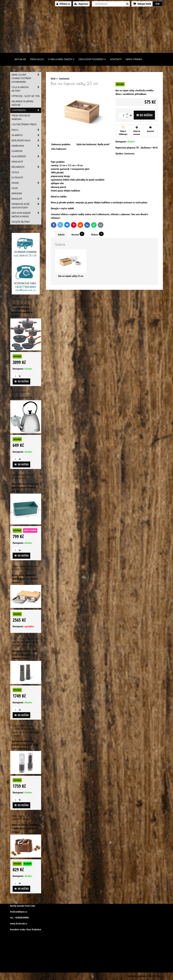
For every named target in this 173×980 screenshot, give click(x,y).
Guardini (17, 151)
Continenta (26, 110)
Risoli (26, 130)
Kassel (26, 183)
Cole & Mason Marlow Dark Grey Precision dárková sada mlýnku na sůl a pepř (25, 642)
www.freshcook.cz (19, 924)
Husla (15, 172)
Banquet (26, 199)
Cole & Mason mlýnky (26, 89)
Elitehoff (17, 178)
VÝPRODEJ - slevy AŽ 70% (26, 96)
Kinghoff (17, 162)
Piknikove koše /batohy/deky (26, 206)
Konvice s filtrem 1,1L (21, 392)
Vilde (15, 188)
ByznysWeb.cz (155, 976)
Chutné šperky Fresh (24, 124)
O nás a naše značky (61, 59)
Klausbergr (26, 156)
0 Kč (158, 4)
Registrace (81, 4)
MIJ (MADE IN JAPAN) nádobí (22, 103)
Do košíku (144, 115)
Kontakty (116, 59)
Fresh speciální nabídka (21, 117)
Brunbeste (26, 167)
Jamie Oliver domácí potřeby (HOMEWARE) (26, 78)
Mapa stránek (134, 59)
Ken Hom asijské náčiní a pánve (26, 215)
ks (17, 376)
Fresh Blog (37, 59)
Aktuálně (20, 59)
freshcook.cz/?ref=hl (26, 229)
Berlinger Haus (26, 140)
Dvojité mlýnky (21, 222)
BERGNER (17, 193)
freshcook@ (15, 912)
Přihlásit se (63, 4)
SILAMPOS (26, 135)
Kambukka (26, 146)
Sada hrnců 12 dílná (21, 299)
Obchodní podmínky (92, 59)
